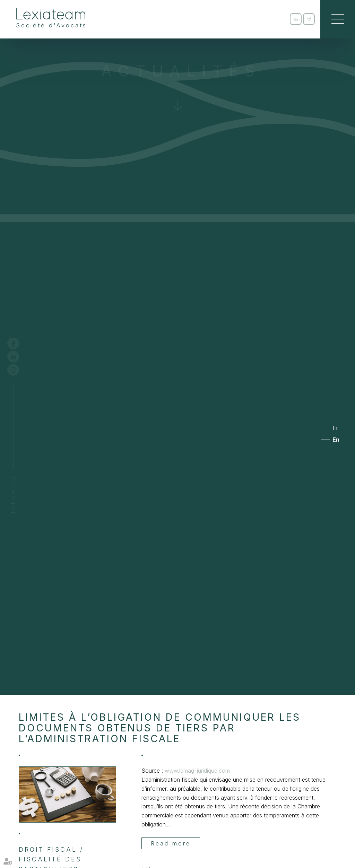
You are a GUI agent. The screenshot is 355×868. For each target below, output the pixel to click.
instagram (20, 370)
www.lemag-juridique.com (197, 771)
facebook (20, 344)
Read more (171, 843)
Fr (335, 428)
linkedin (20, 357)
